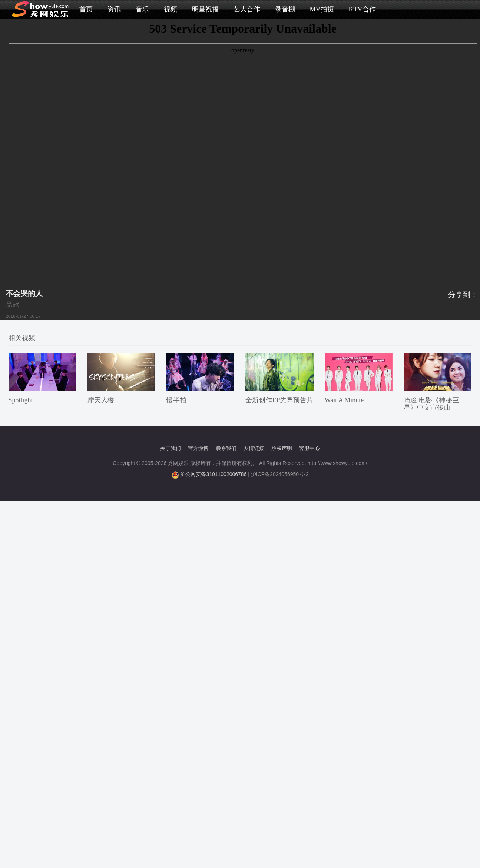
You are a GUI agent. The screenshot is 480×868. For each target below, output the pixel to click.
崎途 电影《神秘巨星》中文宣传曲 (431, 404)
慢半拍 (176, 400)
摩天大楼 (101, 400)
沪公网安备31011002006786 (213, 474)
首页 (86, 9)
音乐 (142, 9)
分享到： (463, 295)
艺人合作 (247, 9)
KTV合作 (362, 9)
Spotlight (21, 400)
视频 (171, 9)
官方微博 (198, 448)
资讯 (114, 9)
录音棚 (285, 9)
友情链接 (254, 448)
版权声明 (282, 448)
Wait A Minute (344, 400)
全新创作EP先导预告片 (279, 400)
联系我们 (226, 448)
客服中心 (309, 448)
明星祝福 (205, 9)
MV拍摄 (322, 9)
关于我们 (171, 448)
